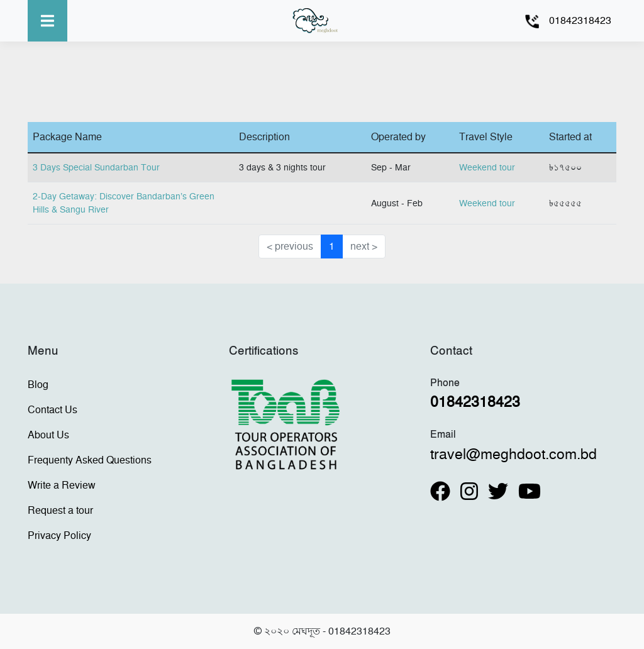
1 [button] (332, 247)
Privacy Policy (59, 536)
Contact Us (53, 410)
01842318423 (580, 21)
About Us (48, 435)
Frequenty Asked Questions (90, 460)
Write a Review (62, 485)
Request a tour (60, 511)
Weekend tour (487, 168)
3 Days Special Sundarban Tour (96, 168)
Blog (38, 385)
